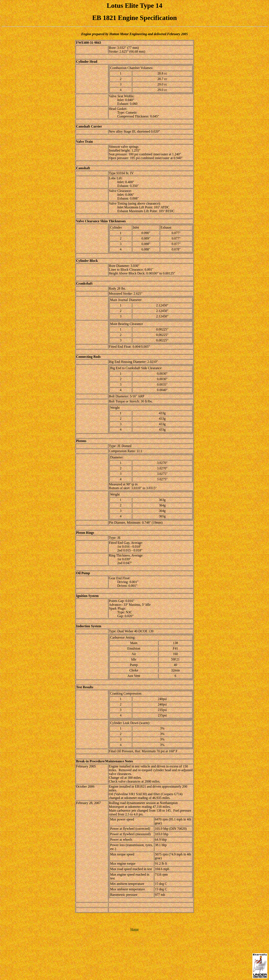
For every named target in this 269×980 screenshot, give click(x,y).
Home (134, 929)
